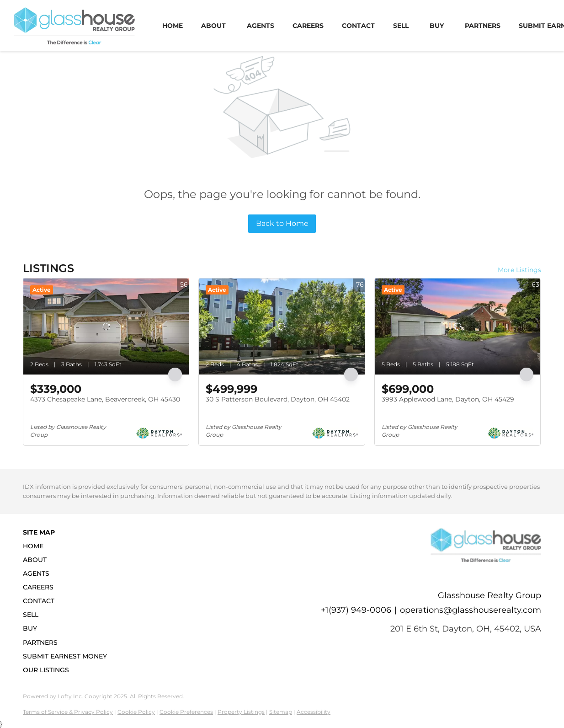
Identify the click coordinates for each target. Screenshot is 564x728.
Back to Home (282, 223)
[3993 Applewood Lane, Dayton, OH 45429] (458, 327)
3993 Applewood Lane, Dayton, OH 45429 (448, 399)
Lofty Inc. (70, 696)
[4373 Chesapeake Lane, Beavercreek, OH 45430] (106, 327)
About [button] (213, 26)
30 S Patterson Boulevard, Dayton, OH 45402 (278, 399)
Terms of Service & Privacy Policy (68, 712)
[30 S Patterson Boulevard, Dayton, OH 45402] (282, 327)
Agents (261, 26)
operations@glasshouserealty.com (471, 610)
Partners (483, 26)
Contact (358, 26)
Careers (308, 26)
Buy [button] (437, 26)
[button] (68, 546)
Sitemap (281, 712)
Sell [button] (401, 26)
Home (173, 26)
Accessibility (314, 712)
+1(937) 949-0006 (356, 610)
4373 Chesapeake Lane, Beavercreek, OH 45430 (105, 399)
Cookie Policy (136, 712)
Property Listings (241, 712)
